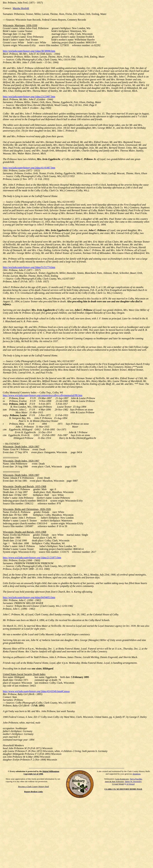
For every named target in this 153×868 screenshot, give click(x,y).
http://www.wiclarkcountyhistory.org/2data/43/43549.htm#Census (36, 691)
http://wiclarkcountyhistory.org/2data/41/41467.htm (29, 168)
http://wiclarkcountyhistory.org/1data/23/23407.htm (29, 97)
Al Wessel (130, 784)
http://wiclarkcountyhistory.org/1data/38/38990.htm (29, 51)
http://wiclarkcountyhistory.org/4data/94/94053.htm (29, 597)
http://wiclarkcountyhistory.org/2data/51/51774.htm (29, 267)
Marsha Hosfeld (21, 8)
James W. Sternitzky (133, 781)
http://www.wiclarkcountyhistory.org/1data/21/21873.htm (32, 558)
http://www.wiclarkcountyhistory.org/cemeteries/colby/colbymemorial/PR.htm (43, 395)
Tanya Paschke (136, 779)
